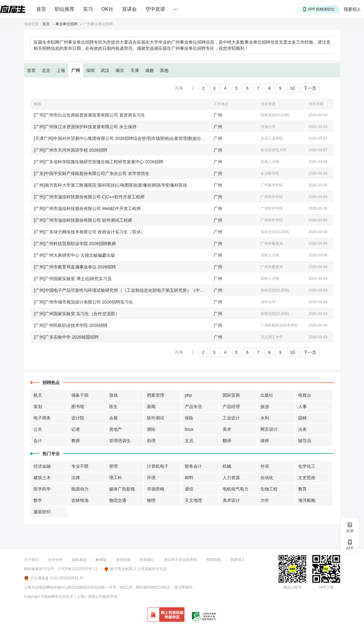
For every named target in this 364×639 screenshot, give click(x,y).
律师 (265, 441)
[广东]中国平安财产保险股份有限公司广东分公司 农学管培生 (92, 173)
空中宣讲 (155, 9)
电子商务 (42, 418)
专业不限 (80, 466)
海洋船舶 (307, 500)
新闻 (151, 407)
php (188, 395)
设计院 (78, 418)
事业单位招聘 (66, 24)
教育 (303, 489)
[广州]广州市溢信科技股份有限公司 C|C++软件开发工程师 (89, 197)
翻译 (227, 441)
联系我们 (147, 560)
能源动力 (80, 489)
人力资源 (231, 478)
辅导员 (305, 441)
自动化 (267, 478)
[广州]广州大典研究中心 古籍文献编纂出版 (74, 255)
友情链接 (123, 560)
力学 (265, 500)
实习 (88, 9)
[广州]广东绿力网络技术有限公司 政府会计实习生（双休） (89, 232)
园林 (303, 418)
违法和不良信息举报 (180, 560)
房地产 (116, 429)
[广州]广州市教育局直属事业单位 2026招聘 (75, 267)
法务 (303, 429)
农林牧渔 (80, 500)
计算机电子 (158, 466)
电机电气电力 (235, 489)
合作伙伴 (55, 560)
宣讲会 (129, 9)
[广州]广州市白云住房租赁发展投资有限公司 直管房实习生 (89, 115)
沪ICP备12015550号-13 (78, 569)
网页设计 (269, 429)
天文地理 (193, 500)
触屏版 (101, 560)
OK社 (107, 9)
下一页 (310, 88)
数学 (38, 500)
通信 (189, 489)
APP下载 (326, 587)
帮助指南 (214, 560)
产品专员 (193, 407)
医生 (113, 407)
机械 (227, 466)
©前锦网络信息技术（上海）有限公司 (72, 597)
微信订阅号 (292, 587)
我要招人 (352, 9)
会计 (38, 441)
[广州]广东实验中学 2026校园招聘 (66, 337)
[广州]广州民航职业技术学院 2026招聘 (71, 325)
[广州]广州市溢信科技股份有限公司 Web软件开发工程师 (87, 208)
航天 (38, 395)
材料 (189, 478)
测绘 (151, 429)
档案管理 (156, 395)
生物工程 (269, 489)
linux (189, 429)
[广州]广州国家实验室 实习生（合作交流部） (77, 314)
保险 (189, 418)
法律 (76, 478)
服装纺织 (42, 512)
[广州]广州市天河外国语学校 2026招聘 (71, 150)
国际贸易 (231, 395)
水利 (265, 418)
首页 (41, 9)
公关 (38, 429)
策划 (38, 407)
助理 (151, 441)
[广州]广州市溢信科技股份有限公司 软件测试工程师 (83, 220)
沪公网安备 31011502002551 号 (57, 578)
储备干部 (80, 395)
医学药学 (42, 489)
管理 (113, 466)
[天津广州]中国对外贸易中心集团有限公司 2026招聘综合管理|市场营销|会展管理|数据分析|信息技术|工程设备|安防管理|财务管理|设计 (122, 138)
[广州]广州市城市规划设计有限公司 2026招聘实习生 (83, 302)
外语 (265, 466)
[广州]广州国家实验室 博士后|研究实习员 (73, 279)
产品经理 (231, 407)
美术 (227, 429)
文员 (189, 441)
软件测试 (156, 418)
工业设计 (231, 418)
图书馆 (78, 407)
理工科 (116, 478)
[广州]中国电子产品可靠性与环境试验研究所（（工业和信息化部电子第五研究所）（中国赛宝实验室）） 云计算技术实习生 (122, 290)
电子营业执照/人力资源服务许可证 (135, 569)
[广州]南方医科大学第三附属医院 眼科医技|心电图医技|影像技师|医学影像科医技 (111, 185)
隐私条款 (79, 560)
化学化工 (307, 466)
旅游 (265, 407)
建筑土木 (42, 478)
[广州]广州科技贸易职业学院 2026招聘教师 (75, 244)
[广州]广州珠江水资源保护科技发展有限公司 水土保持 (85, 127)
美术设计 (231, 500)
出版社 (267, 395)
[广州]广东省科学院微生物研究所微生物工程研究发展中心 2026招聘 (99, 162)
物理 (151, 500)
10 (293, 88)
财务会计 (193, 466)
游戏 (113, 395)
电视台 (305, 395)
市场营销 (156, 489)
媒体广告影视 (122, 489)
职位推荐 (65, 9)
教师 (76, 441)
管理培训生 (120, 441)
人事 (303, 407)
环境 (151, 478)
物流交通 (118, 500)
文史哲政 (307, 478)
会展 (113, 418)
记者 (76, 429)
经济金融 (42, 466)
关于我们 (31, 560)
